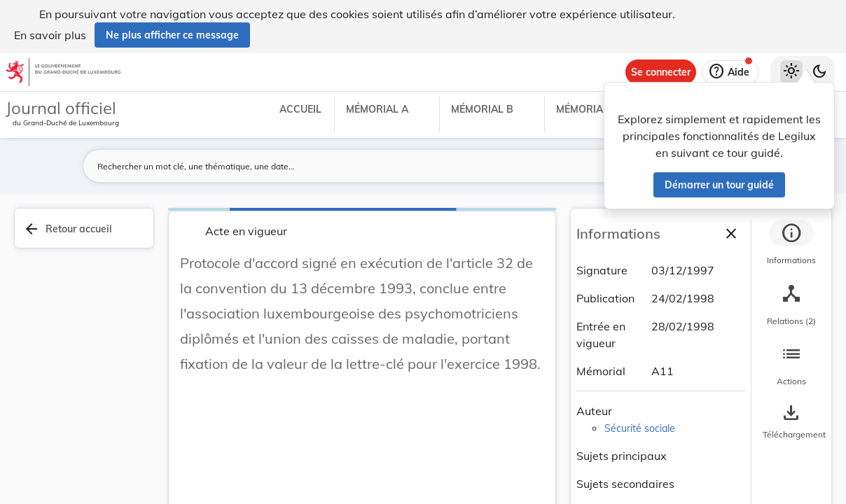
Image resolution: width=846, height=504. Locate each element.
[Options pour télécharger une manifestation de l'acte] (791, 422)
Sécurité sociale (640, 428)
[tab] (791, 244)
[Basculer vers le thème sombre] (819, 72)
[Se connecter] (661, 72)
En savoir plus (50, 35)
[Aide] (730, 72)
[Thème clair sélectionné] (791, 72)
